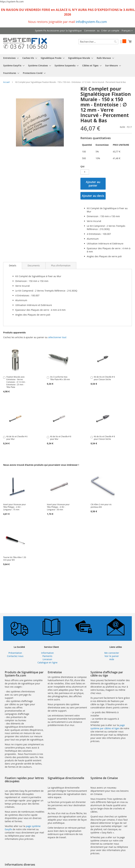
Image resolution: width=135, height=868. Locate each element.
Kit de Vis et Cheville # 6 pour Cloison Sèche (104, 378)
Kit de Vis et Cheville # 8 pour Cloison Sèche (104, 438)
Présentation (15, 653)
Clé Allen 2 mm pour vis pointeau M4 (101, 506)
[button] (127, 31)
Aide (112, 659)
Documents (34, 265)
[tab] (13, 266)
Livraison (47, 659)
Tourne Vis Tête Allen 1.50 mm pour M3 (15, 559)
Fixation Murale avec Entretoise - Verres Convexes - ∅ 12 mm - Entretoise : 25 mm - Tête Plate (16, 382)
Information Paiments (47, 654)
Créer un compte (110, 31)
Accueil (6, 82)
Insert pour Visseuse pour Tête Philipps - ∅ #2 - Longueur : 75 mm (15, 507)
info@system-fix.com (91, 22)
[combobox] (98, 42)
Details (13, 265)
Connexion (90, 31)
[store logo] (25, 44)
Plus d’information (61, 265)
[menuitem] (10, 58)
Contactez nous (15, 656)
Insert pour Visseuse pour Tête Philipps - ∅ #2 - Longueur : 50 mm (58, 507)
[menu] (67, 65)
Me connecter (112, 653)
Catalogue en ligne (47, 662)
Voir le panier (112, 656)
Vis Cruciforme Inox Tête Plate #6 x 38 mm (60, 378)
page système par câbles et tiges (108, 727)
